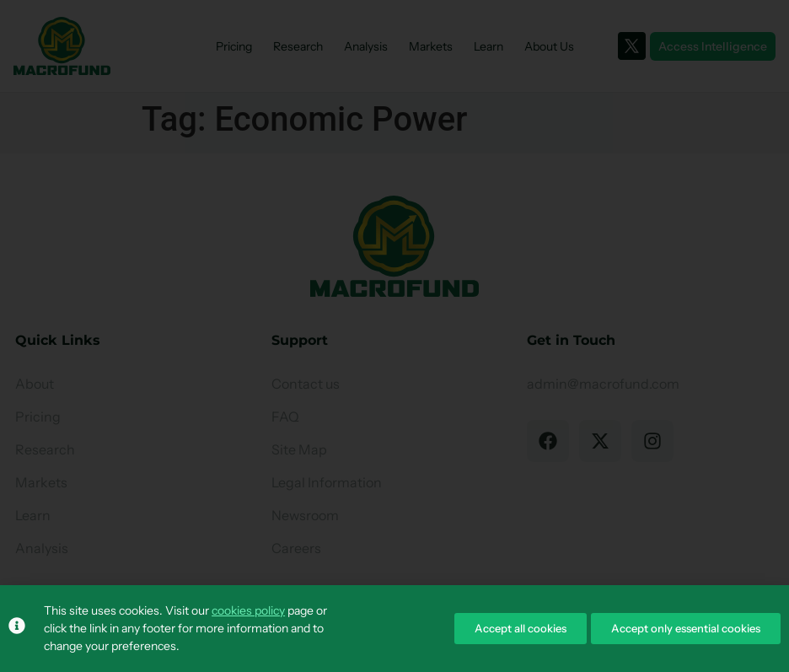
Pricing (234, 46)
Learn (488, 46)
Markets (431, 46)
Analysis (366, 46)
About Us (549, 46)
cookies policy (248, 610)
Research (298, 46)
